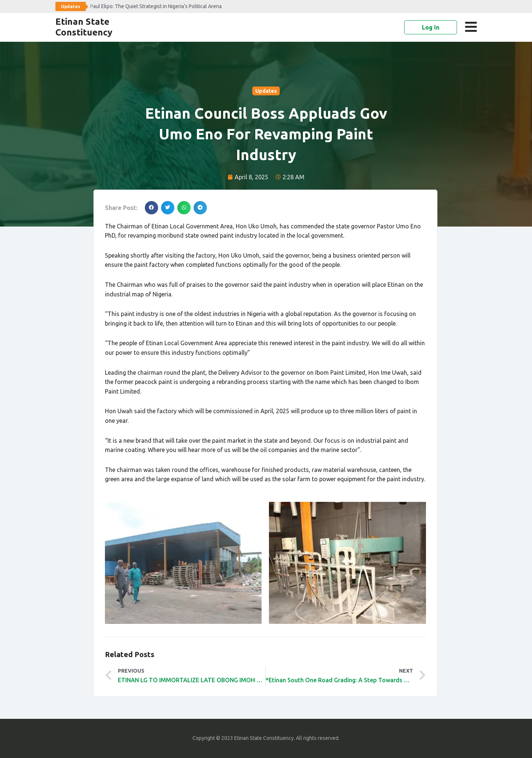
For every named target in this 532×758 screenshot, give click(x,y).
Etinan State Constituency (84, 27)
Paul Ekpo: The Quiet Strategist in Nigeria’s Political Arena (156, 6)
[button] (472, 27)
